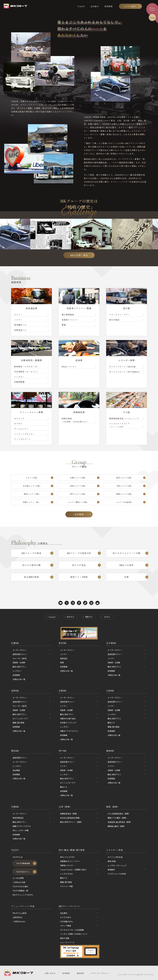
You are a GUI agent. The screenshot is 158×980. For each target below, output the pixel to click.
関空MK (15, 751)
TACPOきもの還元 (20, 886)
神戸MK (63, 751)
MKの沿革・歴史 (79, 255)
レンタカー (17, 671)
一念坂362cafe (19, 921)
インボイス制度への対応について (74, 934)
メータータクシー (67, 650)
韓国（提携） (113, 807)
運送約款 (80, 973)
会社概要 (79, 514)
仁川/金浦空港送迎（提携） (119, 814)
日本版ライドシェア (68, 723)
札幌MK (15, 643)
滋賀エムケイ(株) (78, 486)
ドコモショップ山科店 (117, 874)
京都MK (63, 691)
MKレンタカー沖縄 (20, 830)
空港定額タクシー (20, 758)
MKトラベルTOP (67, 857)
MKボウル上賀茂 (20, 913)
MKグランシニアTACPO (23, 895)
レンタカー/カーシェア (117, 865)
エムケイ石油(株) (124, 502)
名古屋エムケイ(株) (31, 486)
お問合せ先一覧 (19, 679)
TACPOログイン (23, 872)
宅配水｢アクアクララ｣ (69, 731)
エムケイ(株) (32, 478)
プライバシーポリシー (100, 973)
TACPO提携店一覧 (20, 891)
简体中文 (70, 617)
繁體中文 (89, 617)
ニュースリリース (67, 942)
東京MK (63, 643)
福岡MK (110, 751)
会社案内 (95, 6)
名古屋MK (111, 643)
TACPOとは (18, 857)
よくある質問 (18, 878)
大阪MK (110, 691)
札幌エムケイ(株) (78, 478)
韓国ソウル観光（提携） (118, 818)
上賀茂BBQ (17, 917)
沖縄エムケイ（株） (31, 502)
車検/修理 (112, 861)
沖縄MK (15, 807)
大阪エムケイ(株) (124, 486)
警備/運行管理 (19, 723)
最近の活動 (65, 938)
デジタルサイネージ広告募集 (72, 930)
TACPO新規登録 (23, 863)
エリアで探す (130, 6)
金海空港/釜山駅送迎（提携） (120, 822)
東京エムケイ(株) (124, 478)
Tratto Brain (148, 975)
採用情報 (108, 6)
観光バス (111, 723)
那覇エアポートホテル (22, 826)
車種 (62, 662)
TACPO (81, 6)
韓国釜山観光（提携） (117, 826)
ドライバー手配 (67, 886)
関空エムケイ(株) (31, 494)
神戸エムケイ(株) (78, 494)
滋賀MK (15, 691)
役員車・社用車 (19, 662)
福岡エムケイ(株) (124, 494)
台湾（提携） (65, 807)
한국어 (107, 617)
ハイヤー (64, 654)
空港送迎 (64, 658)
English (52, 617)
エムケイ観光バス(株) (78, 502)
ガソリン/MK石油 (115, 857)
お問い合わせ (50, 973)
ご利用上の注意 (19, 882)
